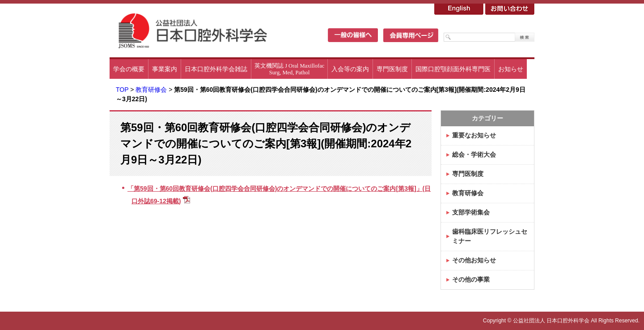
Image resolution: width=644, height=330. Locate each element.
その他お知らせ (474, 260)
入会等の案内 (350, 69)
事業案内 (165, 69)
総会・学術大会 (474, 154)
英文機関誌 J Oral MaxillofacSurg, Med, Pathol (289, 69)
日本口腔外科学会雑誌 (216, 69)
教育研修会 (151, 90)
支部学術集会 (471, 212)
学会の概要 (129, 69)
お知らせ (511, 69)
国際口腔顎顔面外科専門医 (453, 69)
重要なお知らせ (474, 135)
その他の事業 (471, 279)
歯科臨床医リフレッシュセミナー (490, 236)
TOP (122, 90)
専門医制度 (392, 69)
